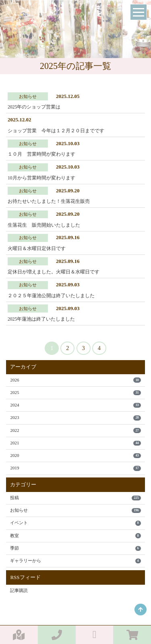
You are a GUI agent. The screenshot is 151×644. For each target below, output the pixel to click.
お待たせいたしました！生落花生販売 (49, 201)
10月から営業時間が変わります (41, 178)
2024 (75, 405)
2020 (75, 455)
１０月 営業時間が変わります (41, 154)
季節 (75, 548)
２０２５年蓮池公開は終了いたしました (51, 296)
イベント (75, 523)
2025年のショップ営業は (34, 107)
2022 (75, 430)
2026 (75, 380)
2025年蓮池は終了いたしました (41, 319)
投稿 (75, 498)
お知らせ (75, 510)
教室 (75, 536)
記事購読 (19, 590)
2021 (75, 443)
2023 (75, 418)
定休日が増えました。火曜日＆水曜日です (54, 272)
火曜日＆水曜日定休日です (37, 249)
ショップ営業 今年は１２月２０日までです (56, 131)
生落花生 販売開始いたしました (44, 225)
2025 (75, 393)
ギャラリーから (75, 561)
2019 (75, 468)
